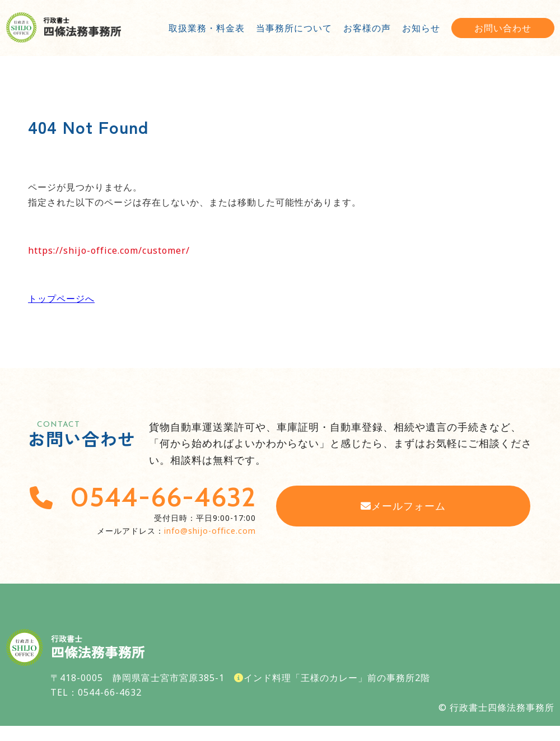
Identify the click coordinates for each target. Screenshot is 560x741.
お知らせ (421, 28)
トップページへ (61, 299)
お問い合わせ (503, 28)
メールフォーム (403, 506)
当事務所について (294, 28)
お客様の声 (367, 28)
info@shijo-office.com (210, 531)
